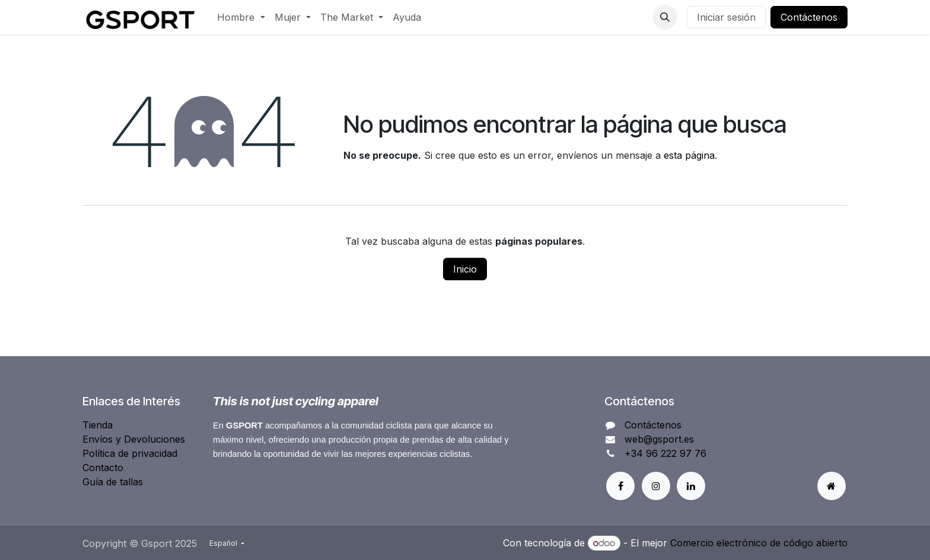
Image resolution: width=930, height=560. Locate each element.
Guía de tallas (113, 482)
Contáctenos (809, 17)
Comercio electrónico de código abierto (759, 543)
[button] (665, 17)
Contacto (103, 468)
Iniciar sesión (726, 17)
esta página (689, 155)
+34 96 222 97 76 (665, 453)
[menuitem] (241, 17)
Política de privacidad (130, 453)
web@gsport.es (659, 439)
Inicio (465, 269)
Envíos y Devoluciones (134, 439)
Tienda (98, 425)
